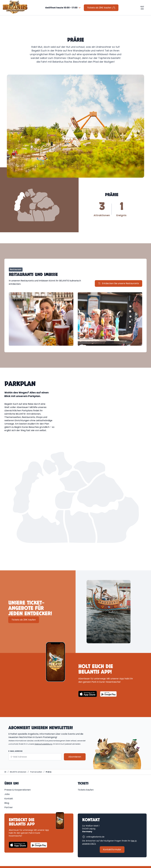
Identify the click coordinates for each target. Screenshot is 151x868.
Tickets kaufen (86, 790)
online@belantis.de (93, 837)
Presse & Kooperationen (18, 790)
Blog (7, 803)
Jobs (7, 794)
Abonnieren (75, 757)
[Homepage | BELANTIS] (5, 772)
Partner (9, 807)
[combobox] (63, 8)
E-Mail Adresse (15, 751)
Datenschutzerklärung (43, 744)
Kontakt (9, 799)
